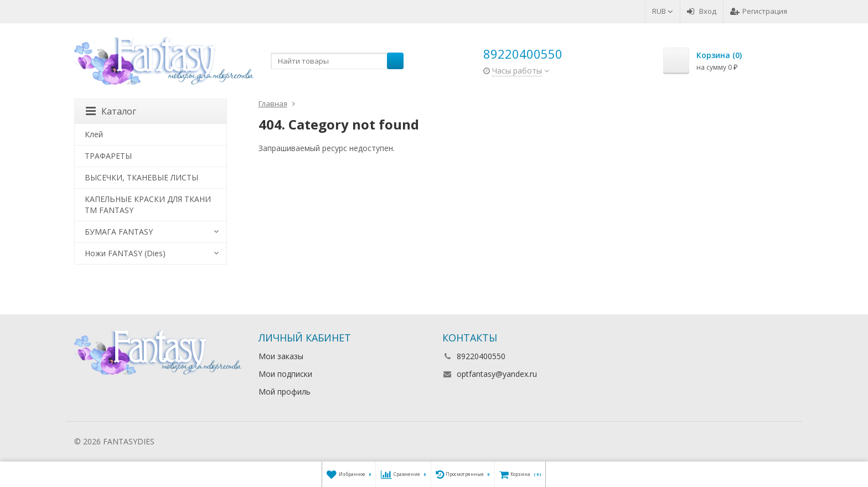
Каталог (111, 111)
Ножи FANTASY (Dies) (125, 253)
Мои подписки (285, 374)
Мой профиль (285, 392)
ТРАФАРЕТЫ (108, 156)
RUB (663, 11)
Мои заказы (281, 356)
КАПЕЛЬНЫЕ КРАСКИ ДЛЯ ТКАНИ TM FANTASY (148, 204)
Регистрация (759, 11)
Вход (702, 11)
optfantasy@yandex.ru (497, 374)
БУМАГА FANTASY (119, 232)
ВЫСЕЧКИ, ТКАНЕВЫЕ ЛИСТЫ (141, 177)
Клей (94, 134)
